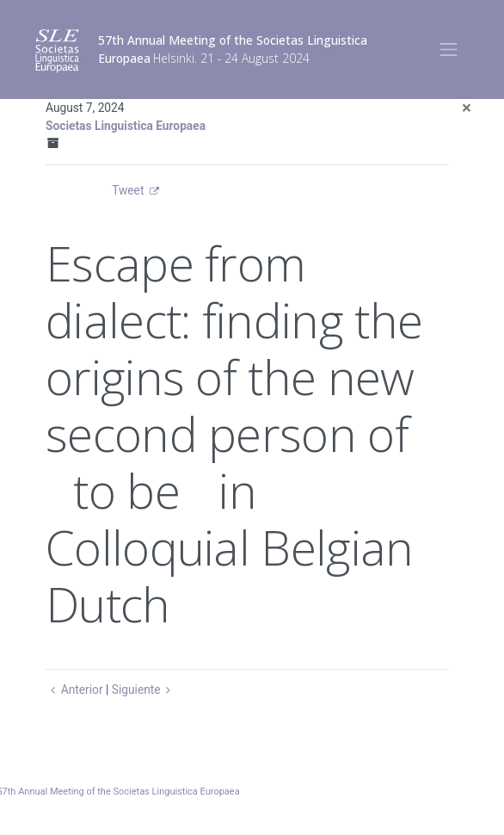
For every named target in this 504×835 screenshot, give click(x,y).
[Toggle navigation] (448, 49)
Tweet (128, 190)
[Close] (467, 108)
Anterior (74, 690)
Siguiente (144, 690)
